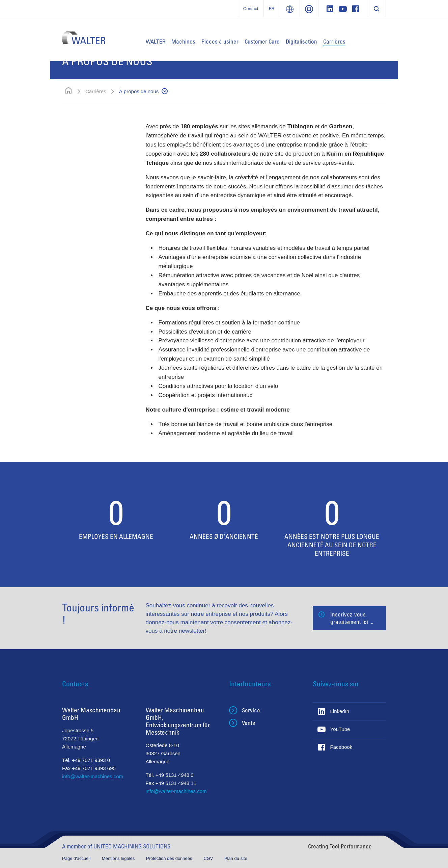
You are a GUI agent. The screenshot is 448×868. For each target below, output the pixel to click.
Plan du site (236, 858)
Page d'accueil (77, 858)
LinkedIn (340, 711)
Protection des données (170, 858)
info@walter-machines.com (93, 776)
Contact (251, 9)
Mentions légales (119, 858)
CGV (209, 858)
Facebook (341, 747)
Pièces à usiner (220, 41)
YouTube (340, 729)
